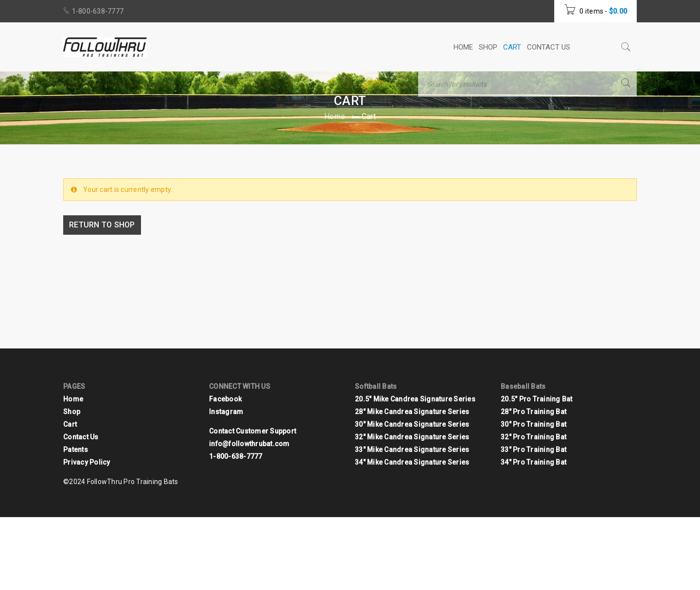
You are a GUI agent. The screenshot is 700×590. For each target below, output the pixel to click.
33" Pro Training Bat (534, 450)
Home (335, 116)
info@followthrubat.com (249, 444)
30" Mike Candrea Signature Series (412, 424)
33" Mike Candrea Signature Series (412, 450)
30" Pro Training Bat (534, 424)
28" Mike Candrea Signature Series (412, 412)
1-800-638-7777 (98, 11)
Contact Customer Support (253, 431)
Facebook (225, 399)
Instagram (226, 412)
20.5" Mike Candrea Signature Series (415, 399)
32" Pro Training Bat (534, 437)
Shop (72, 412)
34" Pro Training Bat (534, 462)
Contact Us (81, 437)
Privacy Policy (87, 462)
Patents (76, 450)
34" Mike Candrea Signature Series (412, 462)
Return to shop (104, 225)
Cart (70, 424)
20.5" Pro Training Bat (537, 399)
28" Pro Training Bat (534, 412)
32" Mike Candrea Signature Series (412, 437)
